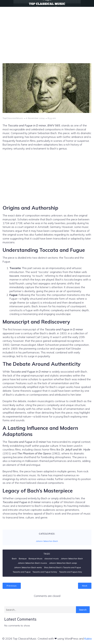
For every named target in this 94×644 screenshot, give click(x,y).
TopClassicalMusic (13, 118)
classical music (52, 559)
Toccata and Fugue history (45, 572)
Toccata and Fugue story (71, 572)
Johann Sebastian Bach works (28, 567)
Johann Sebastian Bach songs (63, 563)
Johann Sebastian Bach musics (32, 563)
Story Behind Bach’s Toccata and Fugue (62, 567)
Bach (14, 559)
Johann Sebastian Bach (47, 541)
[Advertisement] (47, 32)
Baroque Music (35, 559)
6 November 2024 (35, 118)
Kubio (88, 639)
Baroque (23, 559)
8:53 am (52, 118)
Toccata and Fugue (22, 572)
